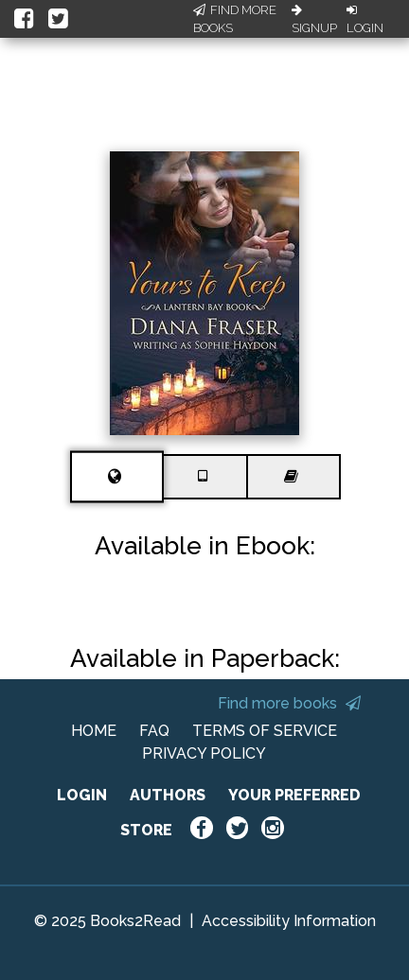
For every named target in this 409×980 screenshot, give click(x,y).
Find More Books (235, 19)
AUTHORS (168, 795)
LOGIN (82, 795)
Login (365, 20)
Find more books (289, 703)
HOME (94, 731)
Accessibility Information (289, 921)
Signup (314, 20)
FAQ (154, 731)
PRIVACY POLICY (204, 753)
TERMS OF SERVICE (265, 731)
